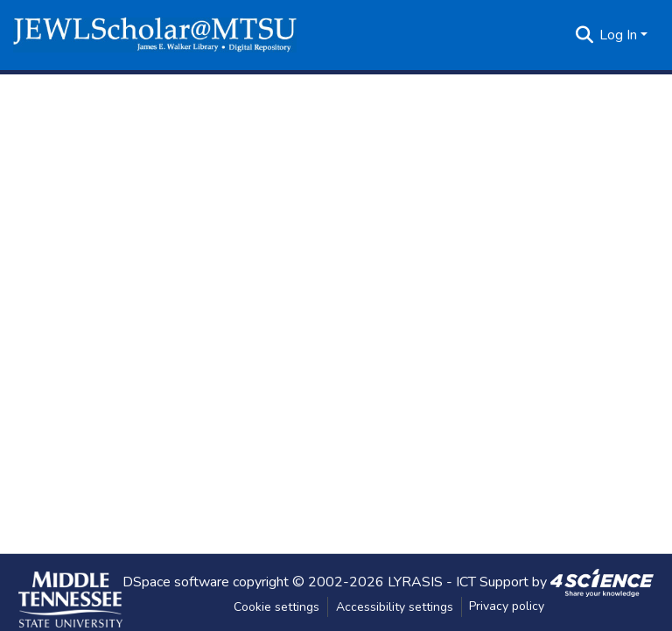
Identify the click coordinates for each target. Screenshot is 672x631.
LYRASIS (415, 581)
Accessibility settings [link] (395, 607)
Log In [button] (620, 35)
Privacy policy (507, 606)
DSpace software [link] (176, 581)
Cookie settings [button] (276, 607)
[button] (155, 35)
